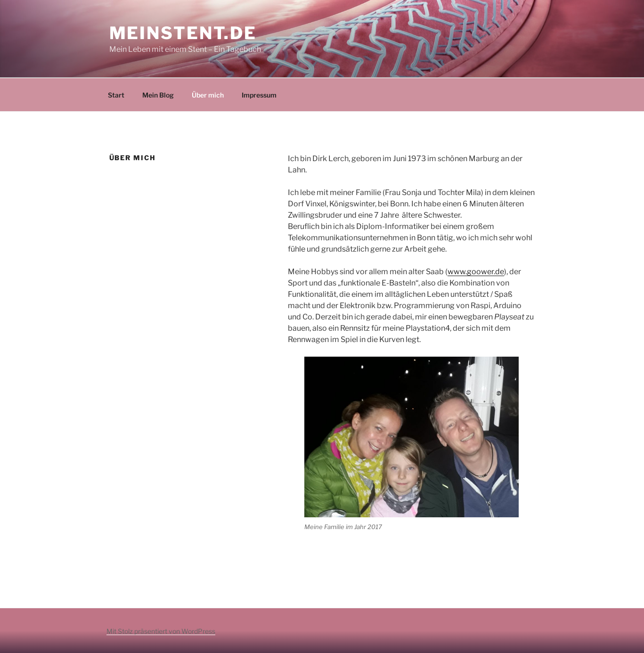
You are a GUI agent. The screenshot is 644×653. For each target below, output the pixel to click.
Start (116, 95)
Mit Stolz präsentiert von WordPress (161, 631)
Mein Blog (158, 95)
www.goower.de (476, 272)
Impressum (259, 95)
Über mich (208, 95)
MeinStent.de (183, 33)
